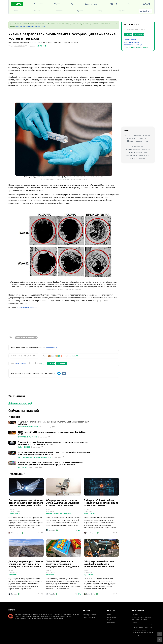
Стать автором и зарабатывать (136, 47)
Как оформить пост (131, 42)
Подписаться (62, 363)
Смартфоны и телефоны (27, 437)
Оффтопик (13, 575)
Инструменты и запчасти (28, 427)
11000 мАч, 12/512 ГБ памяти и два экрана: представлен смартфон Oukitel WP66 (52, 433)
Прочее (80, 11)
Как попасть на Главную (133, 45)
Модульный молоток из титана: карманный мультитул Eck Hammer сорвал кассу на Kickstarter (54, 423)
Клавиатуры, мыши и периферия (59, 514)
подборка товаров (138, 147)
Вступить (51, 363)
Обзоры (16, 11)
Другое (140, 138)
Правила (135, 615)
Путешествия (38, 4)
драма (134, 138)
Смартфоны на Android (135, 152)
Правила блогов (130, 40)
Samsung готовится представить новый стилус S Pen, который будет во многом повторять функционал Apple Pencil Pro (54, 453)
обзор (146, 141)
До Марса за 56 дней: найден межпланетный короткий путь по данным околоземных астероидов (101, 504)
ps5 (130, 135)
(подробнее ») (52, 347)
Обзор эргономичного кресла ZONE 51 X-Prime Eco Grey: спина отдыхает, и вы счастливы (63, 503)
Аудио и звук (23, 467)
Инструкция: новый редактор (141, 617)
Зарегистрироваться (89, 615)
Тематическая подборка (134, 155)
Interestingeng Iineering (27, 307)
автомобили (146, 135)
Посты (109, 615)
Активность (111, 622)
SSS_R (53, 356)
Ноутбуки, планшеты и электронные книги (34, 457)
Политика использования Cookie (143, 625)
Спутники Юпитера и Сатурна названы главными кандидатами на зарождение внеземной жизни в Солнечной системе (53, 443)
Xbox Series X (137, 135)
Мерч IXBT (122, 11)
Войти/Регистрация (89, 617)
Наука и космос (42, 46)
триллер (147, 155)
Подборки (59, 11)
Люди (109, 620)
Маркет (57, 4)
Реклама (135, 622)
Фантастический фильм (138, 158)
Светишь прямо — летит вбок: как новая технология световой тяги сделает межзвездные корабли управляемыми (26, 504)
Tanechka (14, 594)
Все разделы (112, 617)
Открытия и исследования (26, 338)
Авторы (100, 11)
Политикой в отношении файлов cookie (30, 26)
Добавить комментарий (20, 403)
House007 (52, 530)
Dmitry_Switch (91, 594)
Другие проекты (92, 4)
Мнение (130, 141)
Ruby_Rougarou (16, 533)
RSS (43, 363)
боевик (128, 138)
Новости (37, 11)
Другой (147, 138)
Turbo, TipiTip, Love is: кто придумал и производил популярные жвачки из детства (62, 564)
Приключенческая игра (133, 150)
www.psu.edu (82, 179)
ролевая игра (146, 150)
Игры (72, 4)
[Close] (117, 24)
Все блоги (145, 11)
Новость (138, 141)
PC (126, 135)
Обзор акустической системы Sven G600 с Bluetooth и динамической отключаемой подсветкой (99, 565)
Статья (146, 152)
